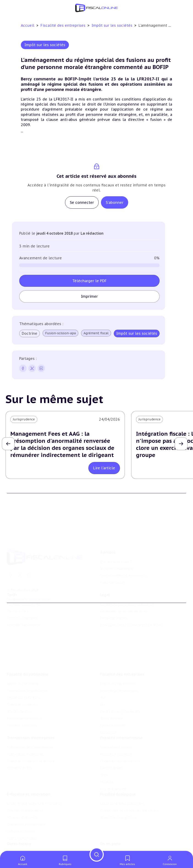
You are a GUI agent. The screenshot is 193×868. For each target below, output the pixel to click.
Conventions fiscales (116, 748)
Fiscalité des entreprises (64, 25)
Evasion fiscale (112, 769)
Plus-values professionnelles (30, 748)
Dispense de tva (19, 769)
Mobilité (107, 783)
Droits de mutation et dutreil (31, 762)
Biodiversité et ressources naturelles (129, 811)
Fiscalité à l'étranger (116, 755)
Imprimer (89, 296)
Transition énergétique (118, 818)
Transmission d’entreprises (31, 738)
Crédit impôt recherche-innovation (35, 804)
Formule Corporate (22, 619)
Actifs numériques (22, 839)
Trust (105, 776)
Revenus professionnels (119, 691)
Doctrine (30, 333)
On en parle (110, 844)
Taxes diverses (111, 719)
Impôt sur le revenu (23, 685)
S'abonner (115, 202)
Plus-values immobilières (27, 691)
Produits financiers (22, 726)
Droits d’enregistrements (120, 712)
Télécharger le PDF (90, 281)
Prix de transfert (113, 790)
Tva (103, 698)
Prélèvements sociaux (24, 719)
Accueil (28, 25)
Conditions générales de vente (124, 612)
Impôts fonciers (20, 712)
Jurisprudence (24, 419)
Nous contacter (112, 583)
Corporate (108, 733)
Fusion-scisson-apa (60, 333)
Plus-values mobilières (25, 755)
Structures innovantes (25, 811)
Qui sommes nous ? (116, 562)
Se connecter (82, 202)
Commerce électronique (26, 825)
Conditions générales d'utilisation (127, 605)
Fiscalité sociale (113, 726)
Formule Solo (18, 612)
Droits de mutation (22, 705)
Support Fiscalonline (117, 569)
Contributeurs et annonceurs (124, 576)
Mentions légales (114, 619)
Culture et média (21, 832)
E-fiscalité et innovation (29, 795)
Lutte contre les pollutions (122, 804)
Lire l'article (104, 468)
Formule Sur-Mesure (23, 626)
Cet (103, 705)
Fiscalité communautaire (120, 762)
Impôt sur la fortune (24, 698)
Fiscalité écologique (118, 795)
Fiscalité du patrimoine (28, 675)
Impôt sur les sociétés (113, 25)
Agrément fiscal (96, 333)
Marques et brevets (22, 818)
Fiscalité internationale (121, 738)
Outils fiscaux (19, 844)
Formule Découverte (23, 605)
